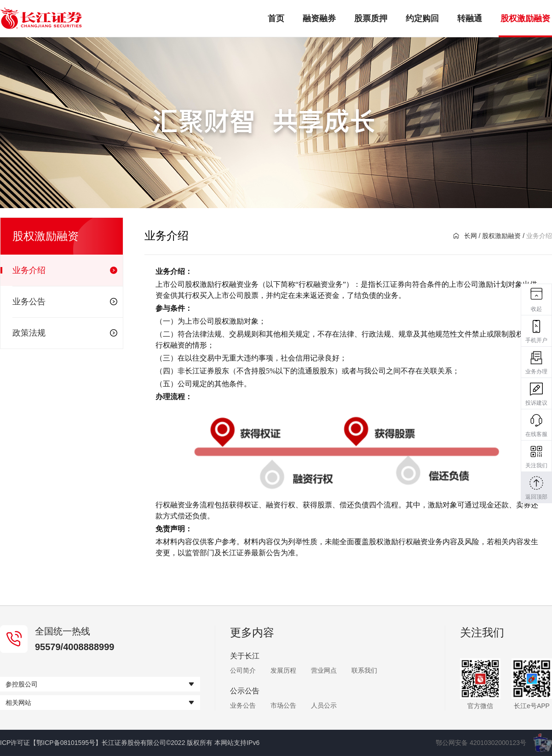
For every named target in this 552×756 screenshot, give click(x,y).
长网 (465, 236)
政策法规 (65, 333)
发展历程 (283, 670)
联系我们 (364, 670)
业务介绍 (65, 270)
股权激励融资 (525, 18)
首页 (276, 18)
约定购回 (422, 18)
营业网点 (324, 670)
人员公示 (324, 705)
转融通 (470, 18)
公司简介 (243, 670)
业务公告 (65, 302)
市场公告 (283, 705)
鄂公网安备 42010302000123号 (481, 743)
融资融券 (319, 18)
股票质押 (371, 18)
